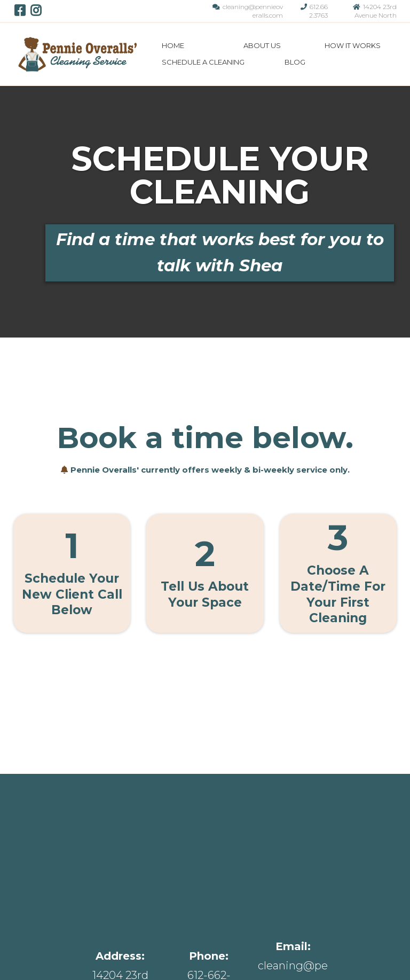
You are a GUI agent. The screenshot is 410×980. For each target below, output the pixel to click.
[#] (207, 896)
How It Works (353, 45)
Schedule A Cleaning (203, 62)
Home (173, 45)
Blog (295, 62)
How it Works (223, 944)
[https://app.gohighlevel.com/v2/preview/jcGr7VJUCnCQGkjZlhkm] (77, 53)
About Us (262, 45)
